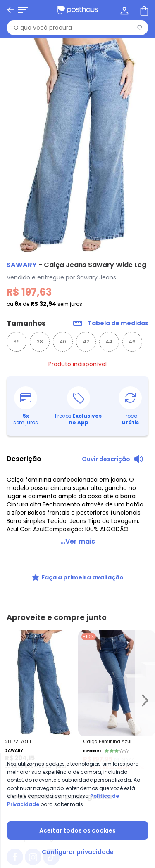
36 (17, 342)
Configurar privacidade (78, 852)
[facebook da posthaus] (15, 641)
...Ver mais (78, 541)
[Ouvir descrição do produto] (113, 459)
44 (109, 342)
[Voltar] (11, 10)
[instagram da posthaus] (33, 641)
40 (63, 342)
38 (40, 342)
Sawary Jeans (97, 277)
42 (86, 342)
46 (132, 342)
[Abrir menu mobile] (23, 10)
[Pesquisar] (140, 28)
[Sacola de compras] (143, 10)
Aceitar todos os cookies (77, 830)
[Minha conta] (124, 10)
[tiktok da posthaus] (51, 641)
